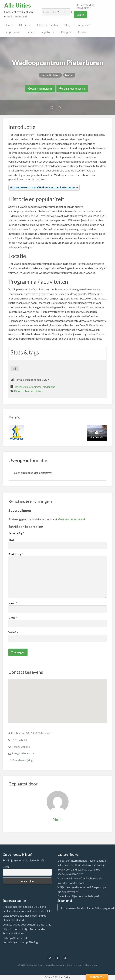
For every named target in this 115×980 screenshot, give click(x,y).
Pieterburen (21, 387)
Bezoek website (21, 747)
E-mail (13, 618)
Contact (83, 32)
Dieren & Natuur (50, 75)
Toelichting (16, 554)
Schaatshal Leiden (13, 933)
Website (13, 632)
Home (8, 25)
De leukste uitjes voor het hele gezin (79, 896)
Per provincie (12, 32)
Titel (12, 540)
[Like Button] (15, 368)
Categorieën (84, 25)
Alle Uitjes (18, 5)
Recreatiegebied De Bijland (29, 907)
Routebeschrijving (22, 760)
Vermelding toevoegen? (86, 6)
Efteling (33, 942)
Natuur (69, 75)
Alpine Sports (20, 938)
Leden (30, 32)
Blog (67, 25)
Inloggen (66, 32)
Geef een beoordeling (71, 519)
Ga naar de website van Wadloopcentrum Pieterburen (42, 187)
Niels (57, 819)
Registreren (48, 32)
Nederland (49, 387)
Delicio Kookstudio (14, 920)
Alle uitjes (24, 25)
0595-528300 (19, 740)
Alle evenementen (47, 25)
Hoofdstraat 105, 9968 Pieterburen (31, 733)
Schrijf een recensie (72, 89)
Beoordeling (16, 533)
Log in (80, 15)
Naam (13, 603)
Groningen (35, 387)
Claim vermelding (40, 89)
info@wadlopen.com (24, 753)
